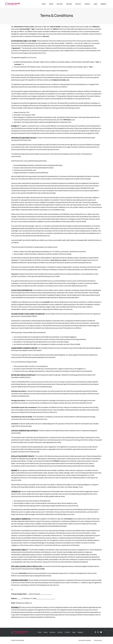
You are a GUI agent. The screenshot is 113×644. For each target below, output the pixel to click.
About (51, 4)
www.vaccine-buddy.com (83, 27)
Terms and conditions (85, 640)
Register (104, 4)
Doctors (78, 4)
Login (95, 4)
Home (44, 4)
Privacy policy (98, 640)
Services (60, 4)
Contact (87, 4)
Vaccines (69, 4)
